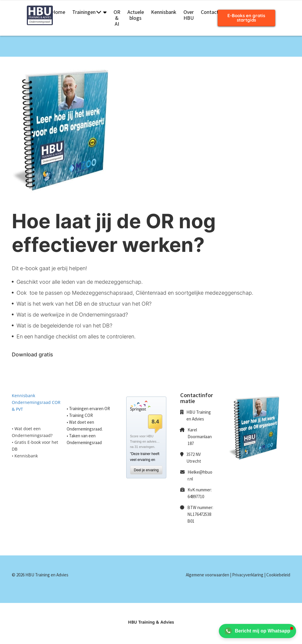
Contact (210, 12)
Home (58, 12)
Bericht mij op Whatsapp (257, 631)
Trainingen (87, 12)
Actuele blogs (136, 15)
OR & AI (117, 18)
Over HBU (189, 15)
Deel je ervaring (146, 470)
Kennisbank (164, 12)
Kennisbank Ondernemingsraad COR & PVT (36, 402)
